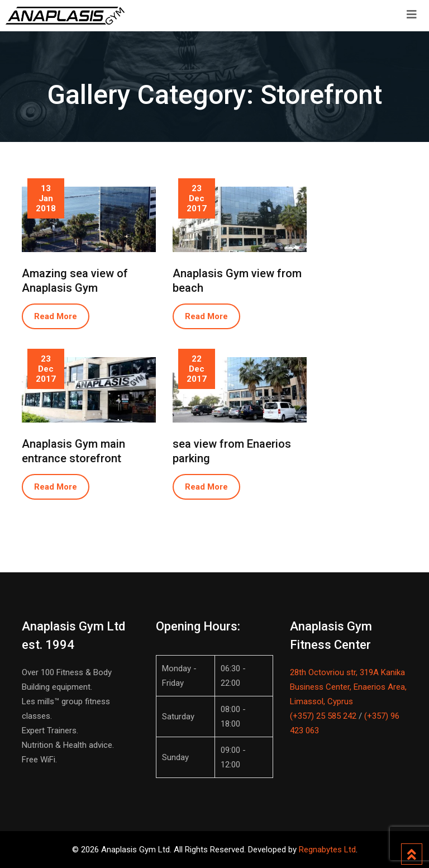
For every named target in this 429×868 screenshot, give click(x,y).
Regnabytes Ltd (327, 850)
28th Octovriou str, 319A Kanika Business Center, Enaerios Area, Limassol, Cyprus (348, 687)
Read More (56, 316)
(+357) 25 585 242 (323, 716)
